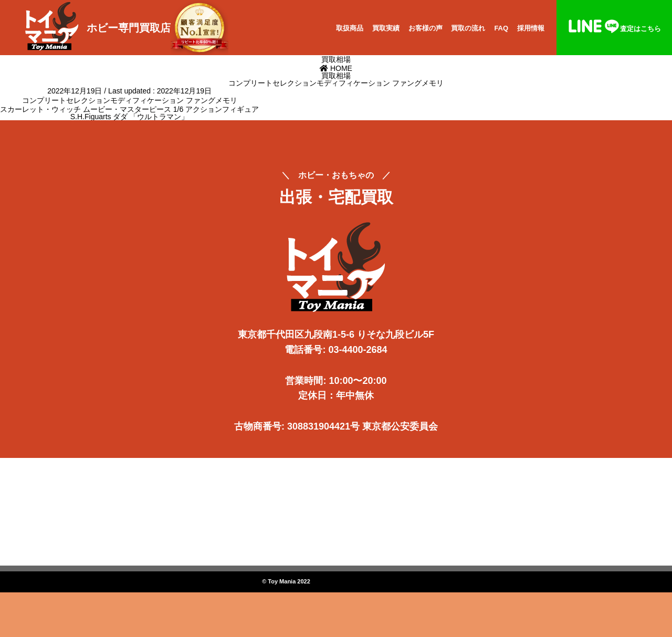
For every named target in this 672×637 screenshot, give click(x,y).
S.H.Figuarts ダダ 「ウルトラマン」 (130, 117)
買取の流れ (468, 28)
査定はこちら (614, 29)
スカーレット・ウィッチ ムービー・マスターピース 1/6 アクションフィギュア (129, 109)
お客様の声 (426, 28)
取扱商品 (350, 28)
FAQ (501, 28)
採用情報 (531, 28)
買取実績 (386, 28)
